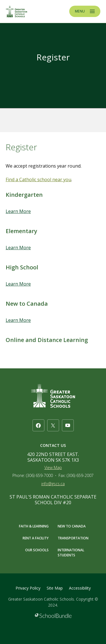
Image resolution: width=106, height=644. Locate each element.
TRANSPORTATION (73, 538)
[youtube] (68, 425)
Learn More (18, 211)
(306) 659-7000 (39, 475)
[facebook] (38, 425)
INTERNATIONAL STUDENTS (71, 553)
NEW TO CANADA (72, 526)
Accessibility (80, 588)
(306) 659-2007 (80, 475)
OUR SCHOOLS (37, 550)
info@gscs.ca (53, 484)
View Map (53, 467)
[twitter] (53, 425)
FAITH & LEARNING (34, 526)
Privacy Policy (28, 588)
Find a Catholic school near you (38, 180)
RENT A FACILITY (36, 538)
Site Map (55, 588)
